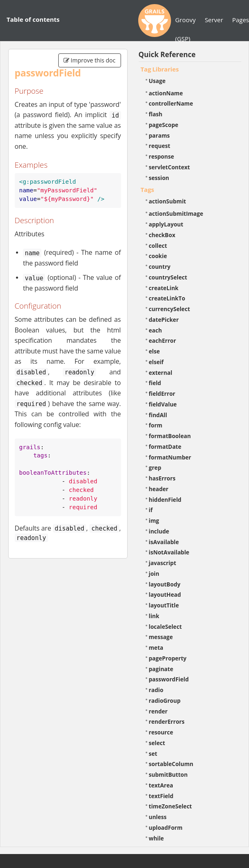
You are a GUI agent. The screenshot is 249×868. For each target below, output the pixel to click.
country (160, 267)
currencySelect (170, 309)
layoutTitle (164, 605)
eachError (163, 341)
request (160, 146)
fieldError (162, 394)
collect (158, 246)
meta (156, 648)
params (159, 135)
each (155, 330)
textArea (161, 785)
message (161, 637)
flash (156, 114)
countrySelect (168, 277)
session (159, 178)
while (156, 838)
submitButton (168, 775)
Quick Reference (167, 54)
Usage (157, 81)
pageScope (164, 125)
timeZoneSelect (170, 806)
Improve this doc (90, 60)
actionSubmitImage (176, 214)
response (162, 156)
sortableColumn (171, 764)
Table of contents (33, 19)
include (159, 531)
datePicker (164, 320)
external (161, 373)
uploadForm (166, 828)
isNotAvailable (169, 552)
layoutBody (165, 584)
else (154, 351)
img (154, 521)
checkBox (162, 235)
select (157, 743)
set (153, 754)
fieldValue (163, 404)
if (151, 510)
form (156, 425)
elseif (156, 362)
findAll (158, 415)
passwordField (169, 679)
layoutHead (165, 594)
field (155, 383)
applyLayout (166, 224)
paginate (161, 669)
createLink (164, 288)
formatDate (165, 447)
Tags (147, 189)
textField (161, 796)
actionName (166, 93)
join (154, 574)
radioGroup (165, 701)
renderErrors (167, 721)
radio (156, 690)
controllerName (171, 103)
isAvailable (164, 542)
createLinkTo (167, 298)
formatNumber (170, 457)
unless (158, 817)
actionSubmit (168, 201)
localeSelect (166, 627)
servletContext (169, 167)
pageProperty (168, 658)
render (158, 711)
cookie (158, 256)
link (154, 616)
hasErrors (162, 478)
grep (155, 467)
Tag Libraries (160, 69)
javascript (163, 563)
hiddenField (165, 500)
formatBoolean (170, 436)
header (159, 489)
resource (161, 732)
